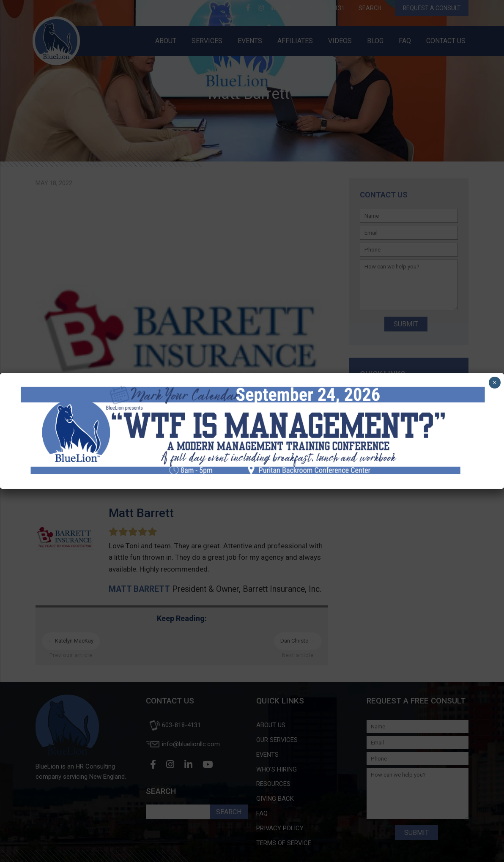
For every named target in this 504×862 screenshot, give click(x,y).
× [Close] (494, 383)
